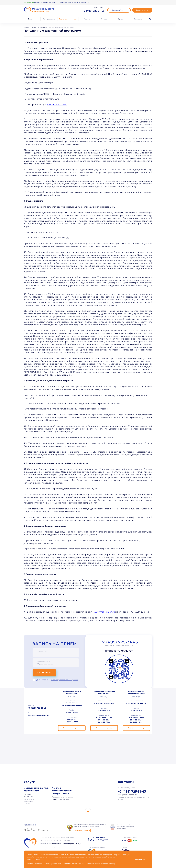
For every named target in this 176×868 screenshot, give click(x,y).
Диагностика (28, 801)
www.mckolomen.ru (57, 105)
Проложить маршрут (119, 651)
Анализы (27, 804)
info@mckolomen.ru (38, 716)
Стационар (27, 794)
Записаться (44, 673)
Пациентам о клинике (68, 19)
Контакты (138, 19)
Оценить (87, 830)
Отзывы (104, 19)
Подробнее (78, 830)
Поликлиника (28, 797)
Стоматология (29, 799)
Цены (121, 19)
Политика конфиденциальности (51, 847)
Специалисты (49, 19)
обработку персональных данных (65, 680)
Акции (87, 19)
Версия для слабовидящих (102, 839)
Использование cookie (48, 849)
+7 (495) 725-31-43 (119, 642)
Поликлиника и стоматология (62, 797)
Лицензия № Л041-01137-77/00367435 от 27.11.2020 (57, 838)
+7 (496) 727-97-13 (104, 711)
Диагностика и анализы (60, 799)
